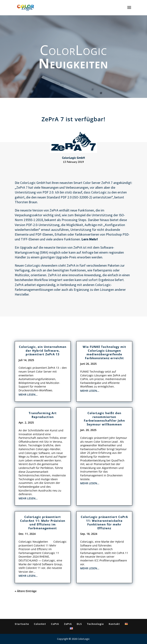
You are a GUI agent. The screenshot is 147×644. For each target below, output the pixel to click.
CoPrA (55, 624)
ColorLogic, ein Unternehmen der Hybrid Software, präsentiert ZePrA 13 (43, 350)
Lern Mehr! (90, 239)
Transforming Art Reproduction (43, 415)
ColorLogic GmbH (33, 183)
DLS (79, 624)
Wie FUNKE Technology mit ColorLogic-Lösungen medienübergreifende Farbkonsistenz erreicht (104, 352)
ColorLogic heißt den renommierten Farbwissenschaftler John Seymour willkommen (104, 419)
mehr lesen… (28, 395)
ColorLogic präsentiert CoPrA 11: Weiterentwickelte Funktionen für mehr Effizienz (104, 522)
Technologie (95, 624)
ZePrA (54, 210)
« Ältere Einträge (26, 591)
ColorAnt (40, 624)
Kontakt (114, 624)
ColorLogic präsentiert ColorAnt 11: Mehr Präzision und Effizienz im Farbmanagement (43, 522)
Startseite (22, 624)
